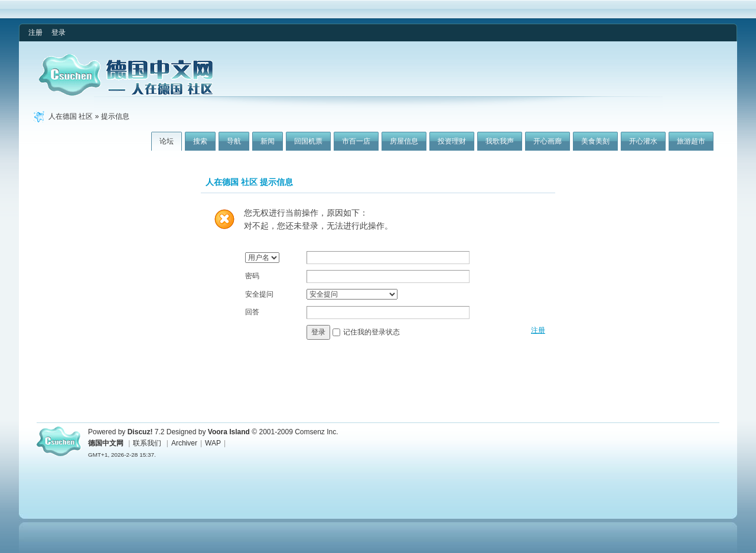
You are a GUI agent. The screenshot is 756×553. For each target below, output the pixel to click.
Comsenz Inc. (316, 432)
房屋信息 (404, 141)
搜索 (200, 141)
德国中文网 (106, 443)
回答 (252, 312)
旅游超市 (691, 141)
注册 (35, 32)
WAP (213, 443)
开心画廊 (548, 141)
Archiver (184, 443)
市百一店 (356, 141)
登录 (58, 32)
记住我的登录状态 (372, 332)
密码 (252, 276)
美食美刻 (595, 141)
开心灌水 (643, 141)
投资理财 (452, 141)
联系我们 (147, 443)
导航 (234, 141)
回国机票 (308, 141)
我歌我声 (500, 141)
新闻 (268, 141)
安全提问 (259, 294)
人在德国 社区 (71, 116)
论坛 (167, 141)
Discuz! (140, 432)
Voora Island (229, 432)
